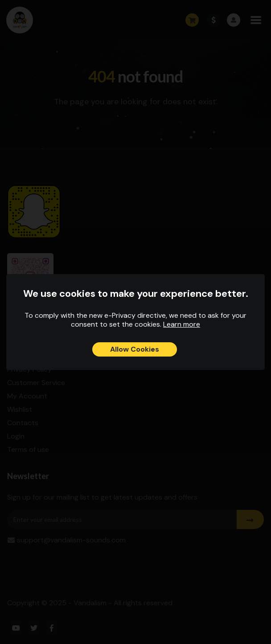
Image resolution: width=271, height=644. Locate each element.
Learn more (182, 324)
